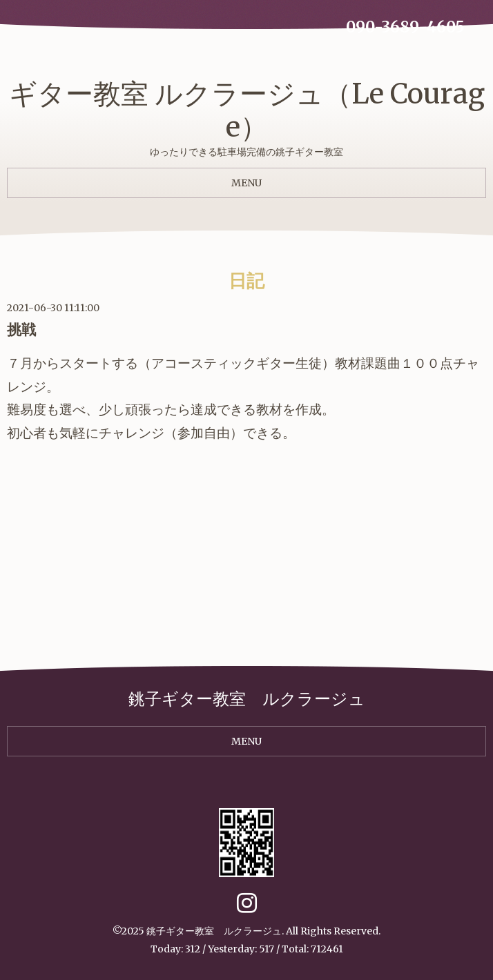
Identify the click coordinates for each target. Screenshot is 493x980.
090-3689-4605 (405, 27)
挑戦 (21, 330)
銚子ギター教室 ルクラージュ (214, 931)
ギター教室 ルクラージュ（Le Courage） (247, 110)
